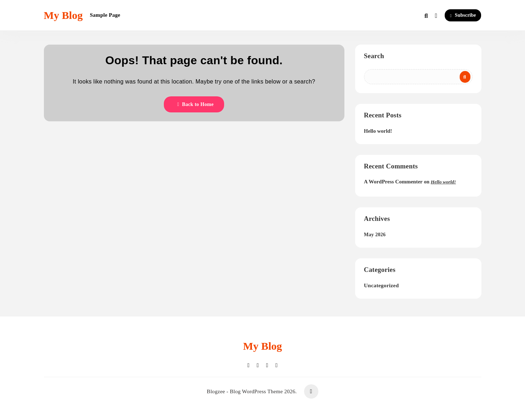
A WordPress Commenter (393, 182)
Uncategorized (382, 285)
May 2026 (375, 235)
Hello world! (378, 131)
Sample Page (105, 15)
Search (374, 56)
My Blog (63, 15)
